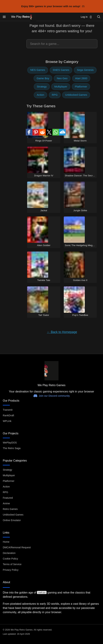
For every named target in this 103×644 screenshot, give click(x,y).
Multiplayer (61, 87)
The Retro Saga (12, 448)
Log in (86, 17)
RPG (55, 95)
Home (6, 542)
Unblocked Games (76, 95)
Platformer (81, 87)
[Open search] (99, 17)
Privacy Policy (11, 570)
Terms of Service (12, 564)
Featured (8, 498)
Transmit (8, 410)
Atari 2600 (81, 78)
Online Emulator (12, 520)
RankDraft (8, 415)
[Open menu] (4, 17)
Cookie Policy (10, 559)
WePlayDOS (10, 443)
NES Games (38, 70)
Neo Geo (62, 78)
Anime (6, 503)
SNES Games (61, 70)
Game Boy (43, 78)
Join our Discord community (52, 396)
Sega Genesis (85, 70)
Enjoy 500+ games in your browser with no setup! (53, 6)
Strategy (42, 87)
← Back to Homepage (62, 332)
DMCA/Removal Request (17, 547)
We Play (24, 17)
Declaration (9, 553)
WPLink (7, 421)
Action (40, 95)
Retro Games (10, 509)
